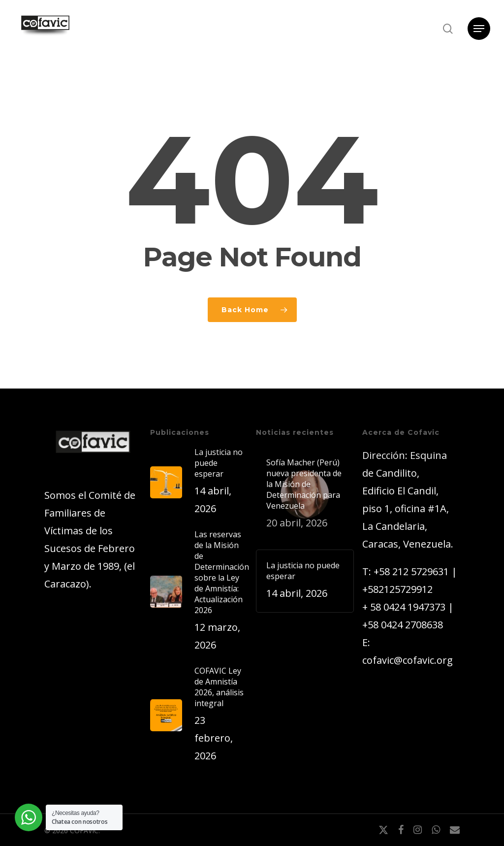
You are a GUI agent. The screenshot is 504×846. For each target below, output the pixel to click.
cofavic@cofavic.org (408, 660)
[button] (479, 29)
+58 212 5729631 (411, 571)
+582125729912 (397, 589)
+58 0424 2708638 (403, 625)
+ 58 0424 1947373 (404, 607)
